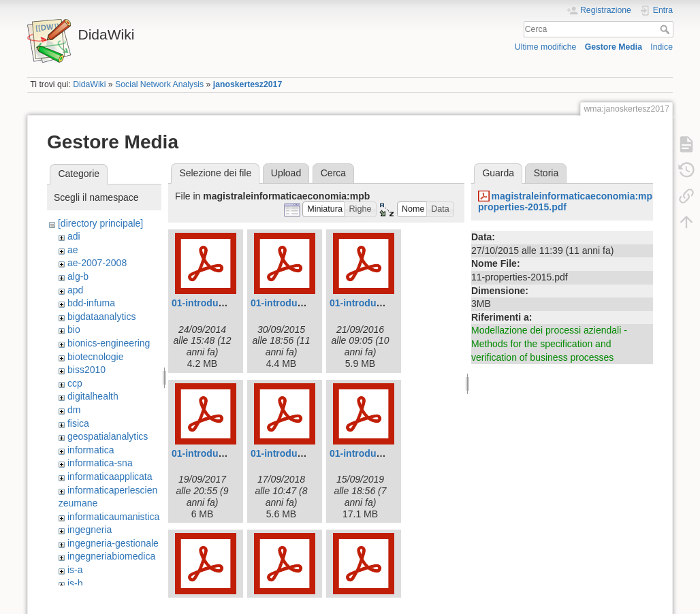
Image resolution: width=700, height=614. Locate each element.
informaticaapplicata (110, 476)
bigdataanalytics (101, 317)
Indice (662, 47)
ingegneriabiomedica (111, 556)
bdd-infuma (91, 303)
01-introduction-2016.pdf (385, 303)
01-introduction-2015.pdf (306, 303)
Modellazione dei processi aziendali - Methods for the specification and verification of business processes (549, 343)
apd (75, 290)
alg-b (78, 276)
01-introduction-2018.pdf (306, 453)
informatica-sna (100, 463)
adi (74, 236)
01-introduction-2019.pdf (385, 453)
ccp (75, 383)
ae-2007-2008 (97, 263)
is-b (75, 583)
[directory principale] (100, 223)
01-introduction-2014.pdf (227, 303)
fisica (78, 423)
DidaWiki (89, 84)
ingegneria (90, 530)
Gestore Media (614, 47)
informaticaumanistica (113, 517)
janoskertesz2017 (248, 84)
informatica (91, 450)
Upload (286, 173)
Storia (546, 173)
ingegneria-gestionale (113, 543)
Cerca (666, 29)
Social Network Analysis (159, 84)
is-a (75, 570)
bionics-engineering (109, 343)
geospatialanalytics (108, 436)
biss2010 (86, 370)
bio (74, 329)
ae (73, 250)
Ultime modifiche (546, 47)
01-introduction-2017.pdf (227, 453)
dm (74, 410)
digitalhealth (93, 396)
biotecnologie (96, 357)
